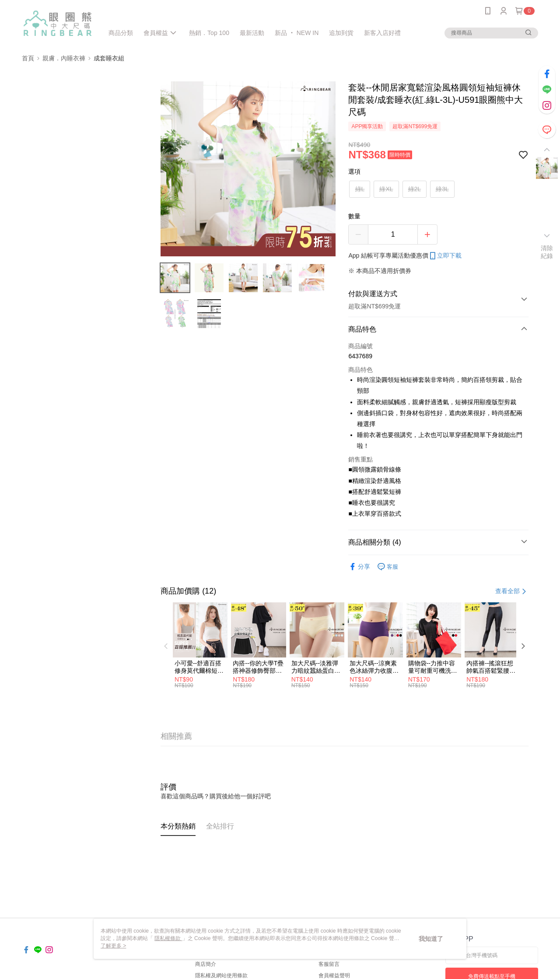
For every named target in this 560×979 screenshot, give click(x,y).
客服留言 (329, 964)
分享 (359, 567)
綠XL (386, 189)
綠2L (415, 189)
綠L (360, 189)
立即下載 (445, 256)
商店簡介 (206, 964)
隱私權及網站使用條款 (221, 976)
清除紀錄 (547, 252)
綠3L (442, 189)
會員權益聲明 (334, 976)
